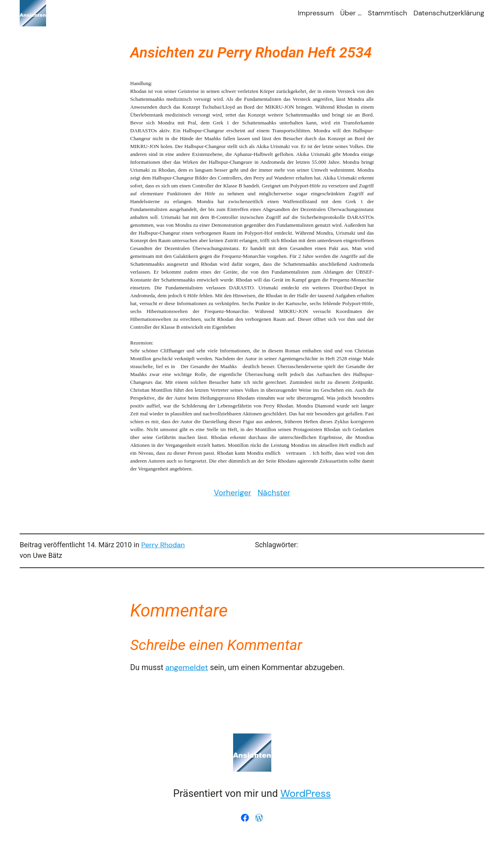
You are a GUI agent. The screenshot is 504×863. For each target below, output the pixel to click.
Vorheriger (233, 493)
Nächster (274, 493)
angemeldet (187, 667)
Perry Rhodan (163, 545)
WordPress (306, 794)
